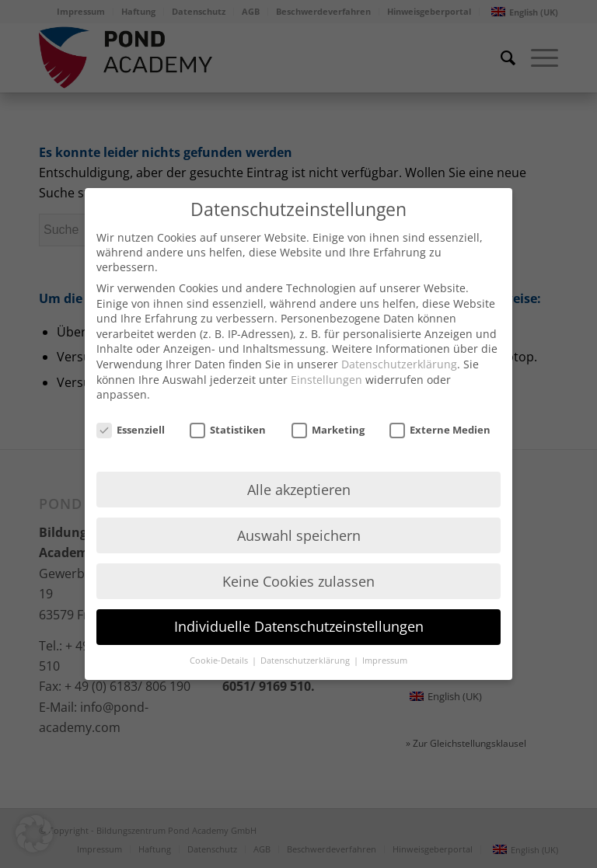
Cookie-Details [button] (220, 661)
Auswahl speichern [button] (299, 535)
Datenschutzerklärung (399, 364)
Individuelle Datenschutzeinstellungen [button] (299, 626)
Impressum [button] (385, 661)
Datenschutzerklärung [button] (306, 661)
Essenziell (131, 430)
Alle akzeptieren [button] (299, 490)
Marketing (328, 430)
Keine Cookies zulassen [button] (298, 581)
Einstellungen (326, 380)
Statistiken (228, 430)
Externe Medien (440, 430)
